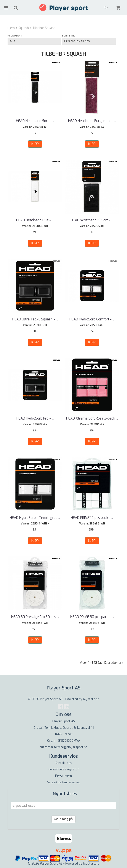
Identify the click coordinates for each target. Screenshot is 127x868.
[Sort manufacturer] (34, 41)
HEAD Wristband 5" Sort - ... (92, 220)
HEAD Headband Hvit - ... (35, 220)
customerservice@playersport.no (63, 747)
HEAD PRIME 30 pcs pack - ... (92, 617)
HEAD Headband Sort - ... (35, 121)
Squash (24, 28)
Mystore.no (91, 699)
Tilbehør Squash (44, 28)
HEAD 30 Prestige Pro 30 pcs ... (35, 617)
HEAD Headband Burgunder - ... (92, 121)
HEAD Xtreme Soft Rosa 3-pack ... (92, 418)
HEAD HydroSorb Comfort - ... (92, 319)
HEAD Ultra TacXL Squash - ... (35, 319)
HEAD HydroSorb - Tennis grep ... (35, 518)
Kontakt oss (63, 763)
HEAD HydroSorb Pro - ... (35, 418)
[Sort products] (89, 41)
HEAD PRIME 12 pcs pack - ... (92, 518)
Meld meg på (63, 819)
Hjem (11, 28)
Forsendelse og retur (64, 769)
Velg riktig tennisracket (64, 782)
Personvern (63, 776)
